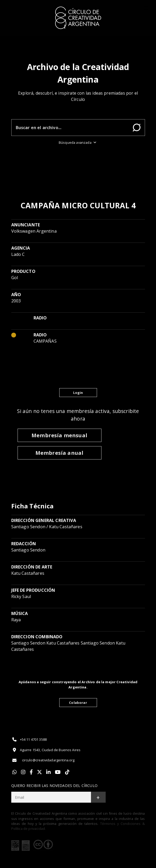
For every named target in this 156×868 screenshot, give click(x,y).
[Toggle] (146, 8)
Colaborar (78, 703)
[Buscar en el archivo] (70, 128)
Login (78, 393)
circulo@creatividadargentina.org (43, 760)
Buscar (137, 128)
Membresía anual (59, 453)
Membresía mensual (59, 435)
